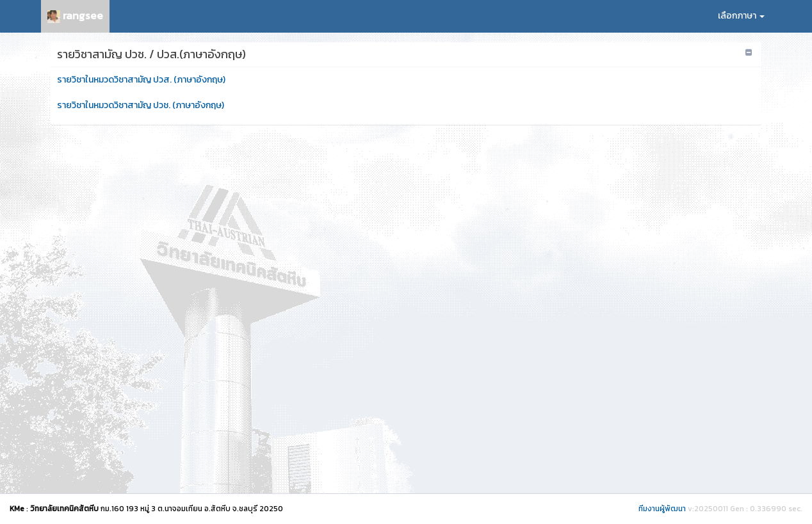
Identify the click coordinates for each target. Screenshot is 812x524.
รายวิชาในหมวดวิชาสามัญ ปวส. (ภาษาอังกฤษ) (141, 80)
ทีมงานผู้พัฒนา (662, 509)
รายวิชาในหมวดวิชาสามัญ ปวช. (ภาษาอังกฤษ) (141, 105)
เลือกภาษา (741, 16)
